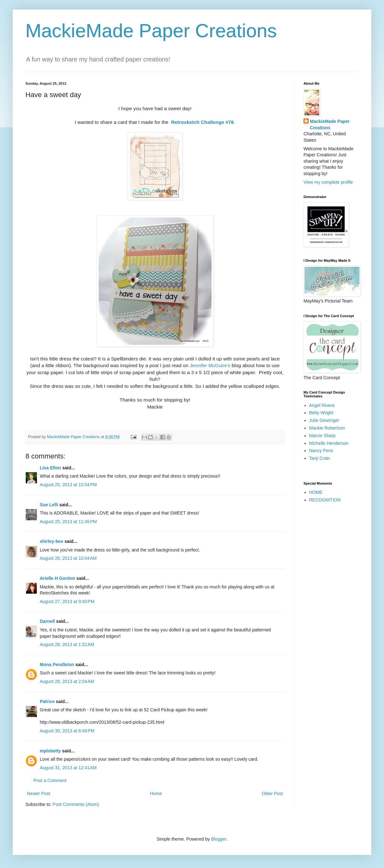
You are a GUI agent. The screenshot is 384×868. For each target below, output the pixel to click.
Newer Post (38, 793)
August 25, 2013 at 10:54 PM (68, 485)
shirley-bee (52, 541)
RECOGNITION (325, 500)
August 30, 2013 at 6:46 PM (67, 731)
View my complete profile (328, 182)
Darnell (47, 621)
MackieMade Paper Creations (151, 31)
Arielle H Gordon (57, 578)
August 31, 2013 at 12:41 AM (68, 768)
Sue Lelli (49, 505)
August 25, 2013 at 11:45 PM (68, 522)
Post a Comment (50, 780)
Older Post (272, 793)
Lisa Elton (50, 468)
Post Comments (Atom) (76, 804)
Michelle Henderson (329, 443)
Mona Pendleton (57, 665)
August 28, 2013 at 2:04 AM (67, 681)
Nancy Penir (321, 451)
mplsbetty (50, 751)
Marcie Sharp (322, 436)
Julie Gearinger (324, 420)
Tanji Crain (320, 458)
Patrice (47, 701)
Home (156, 793)
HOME (316, 492)
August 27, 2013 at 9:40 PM (67, 601)
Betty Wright (321, 413)
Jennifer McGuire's (211, 365)
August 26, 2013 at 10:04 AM (68, 558)
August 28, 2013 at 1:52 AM (67, 644)
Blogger (218, 839)
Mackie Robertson (327, 428)
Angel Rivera (322, 405)
